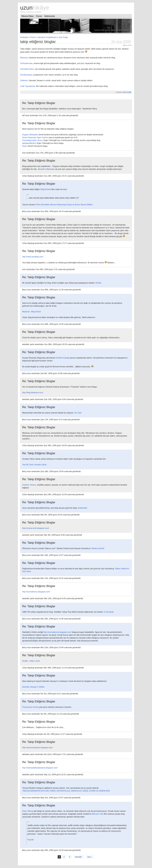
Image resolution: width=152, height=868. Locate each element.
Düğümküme (46, 189)
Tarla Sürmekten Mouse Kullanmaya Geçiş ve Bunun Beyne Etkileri (64, 205)
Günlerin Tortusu (29, 485)
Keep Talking (28, 811)
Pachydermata (26, 63)
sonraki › (79, 857)
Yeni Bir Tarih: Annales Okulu (34, 465)
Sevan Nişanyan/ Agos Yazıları (35, 137)
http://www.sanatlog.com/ (33, 257)
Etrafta (98, 283)
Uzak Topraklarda (28, 86)
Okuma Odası (27, 16)
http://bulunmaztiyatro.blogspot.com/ (37, 748)
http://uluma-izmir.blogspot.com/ (36, 528)
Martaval (24, 58)
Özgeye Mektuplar (30, 135)
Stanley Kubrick (98, 548)
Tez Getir (78, 413)
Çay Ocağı (63, 37)
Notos (25, 146)
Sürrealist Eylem (27, 69)
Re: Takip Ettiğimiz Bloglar (39, 103)
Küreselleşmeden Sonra (32, 140)
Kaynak (30, 840)
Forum (39, 16)
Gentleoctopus (26, 75)
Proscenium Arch (29, 707)
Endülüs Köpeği (62, 358)
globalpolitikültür (29, 143)
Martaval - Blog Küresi (32, 312)
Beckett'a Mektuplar (46, 169)
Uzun (35, 8)
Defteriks (24, 80)
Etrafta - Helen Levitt (31, 661)
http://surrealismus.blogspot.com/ (36, 592)
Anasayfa (24, 37)
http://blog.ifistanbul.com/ (33, 393)
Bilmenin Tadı (98, 814)
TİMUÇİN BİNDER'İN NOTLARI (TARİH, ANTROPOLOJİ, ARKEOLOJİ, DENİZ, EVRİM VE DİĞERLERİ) (66, 791)
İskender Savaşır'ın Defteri (33, 687)
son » (90, 857)
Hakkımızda (50, 16)
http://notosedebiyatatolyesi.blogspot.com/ (40, 768)
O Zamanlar (109, 612)
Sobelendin (83, 508)
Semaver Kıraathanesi (47, 37)
